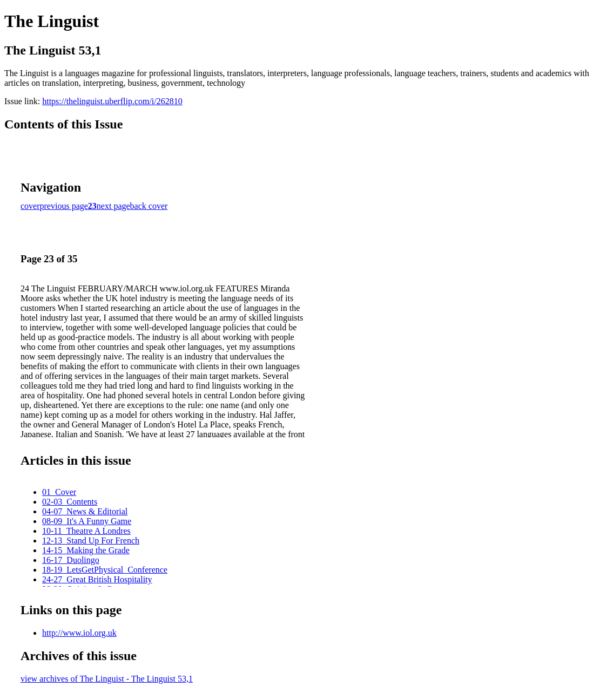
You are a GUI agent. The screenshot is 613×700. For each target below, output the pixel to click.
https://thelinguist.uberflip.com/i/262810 (112, 101)
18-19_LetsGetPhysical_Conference (105, 570)
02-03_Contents (70, 502)
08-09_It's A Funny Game (87, 521)
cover (30, 206)
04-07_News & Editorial (85, 511)
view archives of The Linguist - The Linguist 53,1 (107, 679)
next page (113, 206)
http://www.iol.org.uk (79, 633)
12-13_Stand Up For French (91, 541)
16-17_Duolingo (71, 560)
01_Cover (59, 492)
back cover (149, 206)
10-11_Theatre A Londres (86, 531)
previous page (64, 206)
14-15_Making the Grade (86, 550)
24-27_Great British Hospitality (97, 579)
